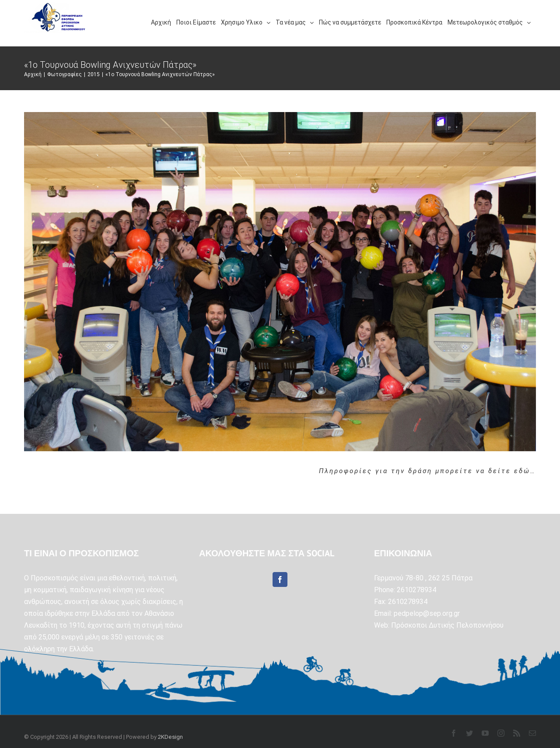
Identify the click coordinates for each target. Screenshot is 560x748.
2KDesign (170, 737)
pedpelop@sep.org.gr (427, 613)
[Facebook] (280, 579)
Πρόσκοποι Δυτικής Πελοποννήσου (447, 625)
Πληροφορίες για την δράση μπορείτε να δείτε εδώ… (427, 471)
